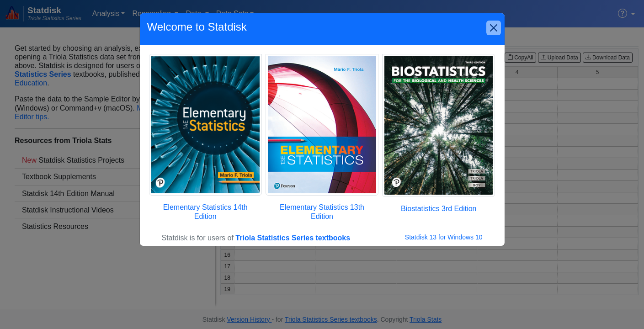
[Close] (494, 28)
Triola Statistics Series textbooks (293, 238)
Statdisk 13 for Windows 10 (444, 237)
